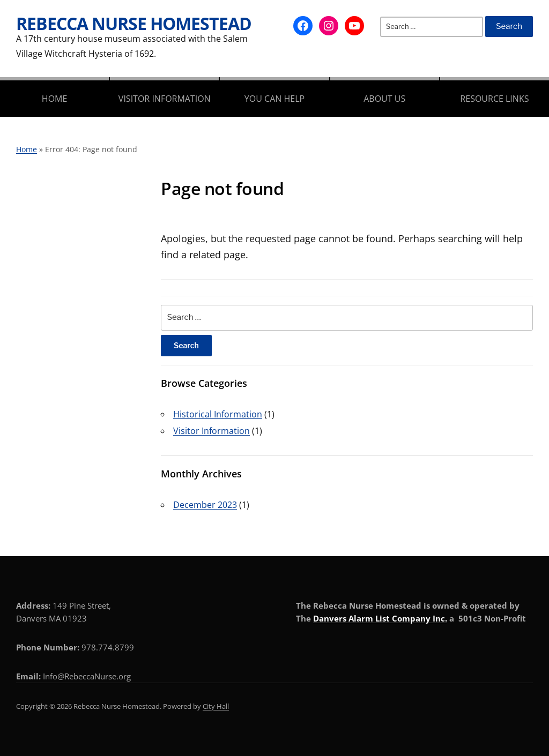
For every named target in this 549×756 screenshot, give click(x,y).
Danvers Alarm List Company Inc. (380, 618)
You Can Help (274, 99)
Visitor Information (165, 99)
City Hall (216, 706)
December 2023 (205, 505)
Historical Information (218, 414)
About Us (384, 99)
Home (55, 99)
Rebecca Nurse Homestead (134, 23)
